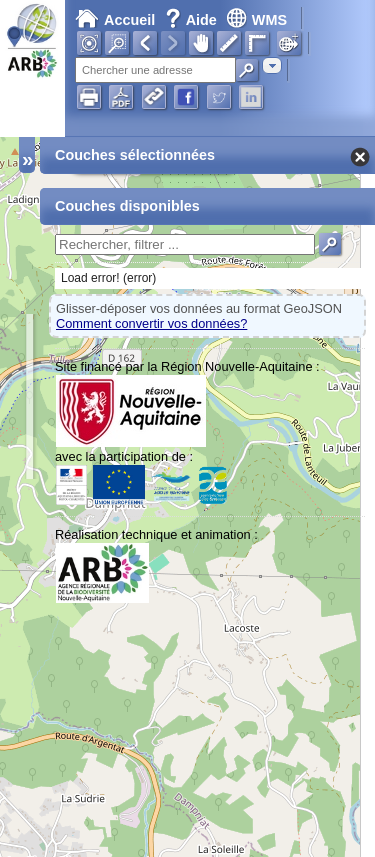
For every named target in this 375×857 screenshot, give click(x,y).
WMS (256, 20)
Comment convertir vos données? (151, 323)
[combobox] (272, 65)
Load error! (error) (108, 278)
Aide (193, 20)
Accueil (115, 20)
